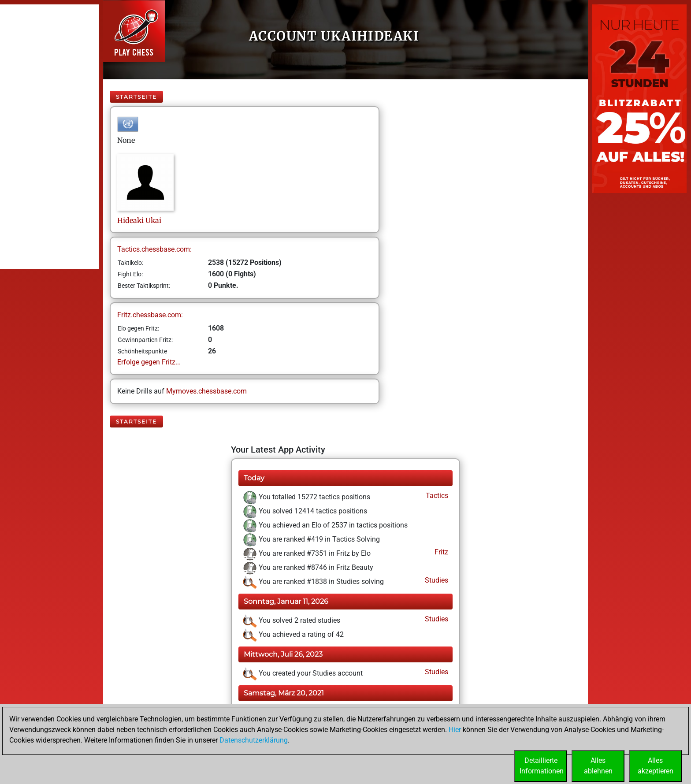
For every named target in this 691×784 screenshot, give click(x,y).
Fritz (440, 552)
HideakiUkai (139, 220)
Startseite (136, 97)
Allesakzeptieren (656, 766)
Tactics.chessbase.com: (154, 249)
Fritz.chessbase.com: (150, 315)
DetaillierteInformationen (542, 766)
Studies (436, 580)
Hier (455, 730)
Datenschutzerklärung (254, 740)
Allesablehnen (598, 766)
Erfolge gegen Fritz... (149, 362)
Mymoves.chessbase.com (206, 391)
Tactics (436, 496)
